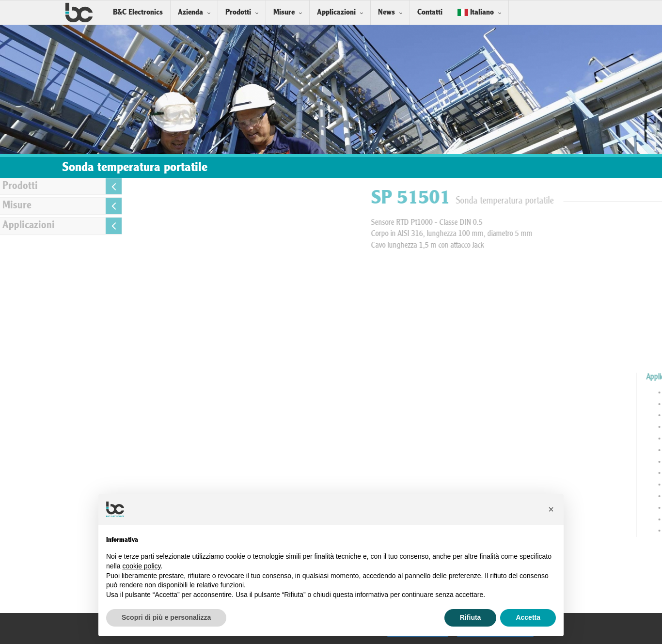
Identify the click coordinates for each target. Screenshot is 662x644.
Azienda (190, 12)
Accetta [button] (528, 617)
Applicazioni (336, 12)
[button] (551, 509)
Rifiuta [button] (471, 617)
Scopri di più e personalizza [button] (166, 617)
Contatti (430, 12)
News (386, 12)
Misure (284, 12)
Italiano (476, 12)
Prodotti (238, 12)
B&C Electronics (138, 12)
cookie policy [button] (141, 566)
